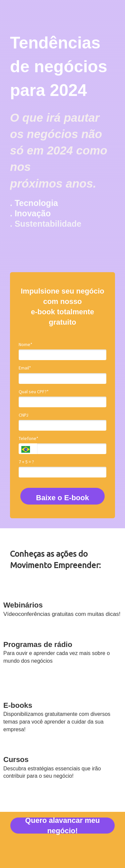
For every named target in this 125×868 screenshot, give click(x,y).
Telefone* (28, 439)
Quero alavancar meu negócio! (63, 826)
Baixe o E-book (62, 498)
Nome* (25, 345)
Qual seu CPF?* (34, 392)
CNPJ (23, 415)
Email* (25, 368)
